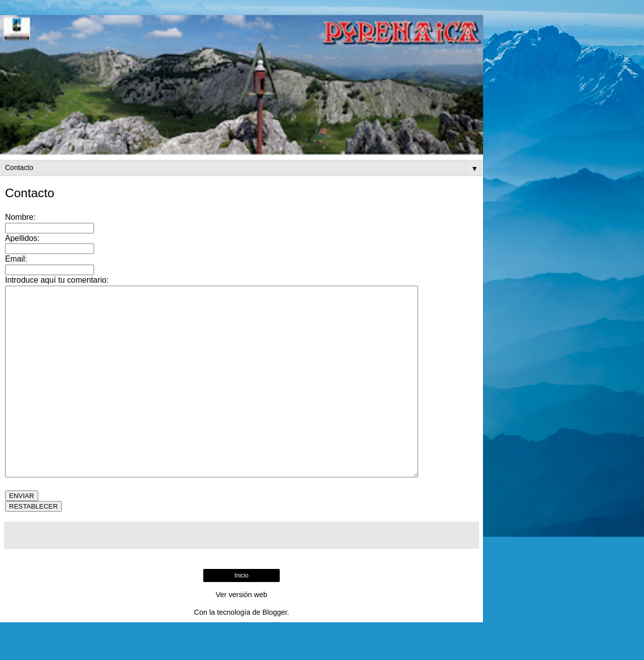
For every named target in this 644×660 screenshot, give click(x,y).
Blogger (275, 650)
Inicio (242, 613)
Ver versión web (242, 632)
